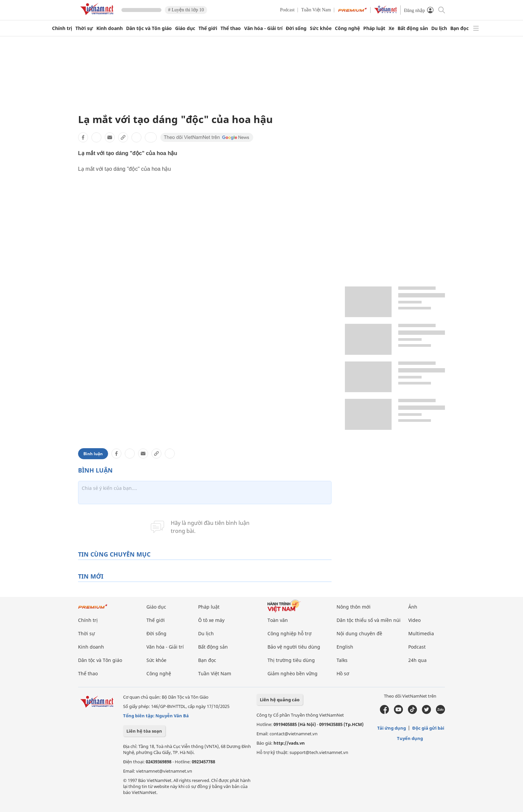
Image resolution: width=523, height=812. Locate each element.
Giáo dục (185, 28)
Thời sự (84, 28)
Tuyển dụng (410, 738)
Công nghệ (347, 28)
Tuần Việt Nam (316, 10)
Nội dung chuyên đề (359, 633)
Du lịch (439, 28)
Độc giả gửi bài (428, 728)
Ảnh (413, 607)
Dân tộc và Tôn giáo (149, 28)
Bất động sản (413, 28)
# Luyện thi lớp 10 (186, 10)
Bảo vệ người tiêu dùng (294, 647)
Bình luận (93, 454)
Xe (391, 28)
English (345, 647)
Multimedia (421, 633)
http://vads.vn (289, 743)
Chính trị (62, 28)
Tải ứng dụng (392, 728)
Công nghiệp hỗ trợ (290, 633)
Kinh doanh (110, 28)
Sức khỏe (321, 28)
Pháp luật (374, 28)
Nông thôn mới (354, 607)
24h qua (417, 660)
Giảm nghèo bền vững (293, 673)
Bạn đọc (459, 28)
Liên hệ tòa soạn (144, 731)
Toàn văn (278, 620)
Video (414, 620)
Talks (342, 660)
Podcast (288, 10)
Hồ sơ (343, 673)
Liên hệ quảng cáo (280, 700)
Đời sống (296, 28)
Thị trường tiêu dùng (291, 660)
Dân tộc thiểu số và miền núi (369, 620)
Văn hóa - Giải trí (263, 28)
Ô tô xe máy (211, 620)
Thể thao (231, 28)
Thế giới (208, 28)
